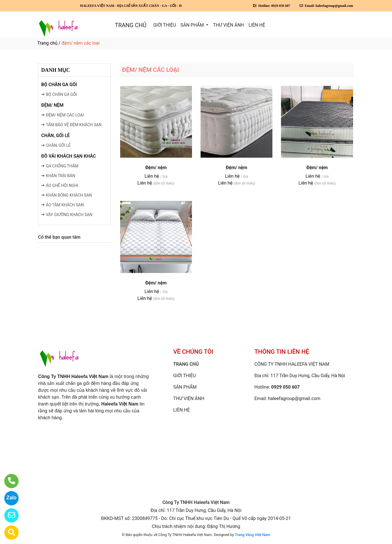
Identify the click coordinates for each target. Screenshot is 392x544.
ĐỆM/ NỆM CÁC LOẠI (65, 115)
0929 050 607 (286, 387)
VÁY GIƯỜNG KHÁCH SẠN (69, 215)
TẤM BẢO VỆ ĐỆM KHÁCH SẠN (74, 125)
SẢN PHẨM (193, 25)
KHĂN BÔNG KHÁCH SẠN (69, 195)
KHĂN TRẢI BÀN (60, 176)
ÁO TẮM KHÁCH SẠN (65, 205)
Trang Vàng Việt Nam (253, 535)
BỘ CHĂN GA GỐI (59, 85)
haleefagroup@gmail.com (294, 398)
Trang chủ (47, 43)
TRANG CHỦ (130, 25)
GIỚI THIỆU (165, 25)
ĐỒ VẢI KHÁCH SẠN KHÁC (69, 156)
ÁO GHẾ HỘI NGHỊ (62, 185)
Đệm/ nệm (156, 168)
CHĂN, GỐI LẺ (56, 135)
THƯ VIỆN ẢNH (228, 25)
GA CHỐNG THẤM (62, 166)
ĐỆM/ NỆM (52, 105)
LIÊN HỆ (257, 25)
